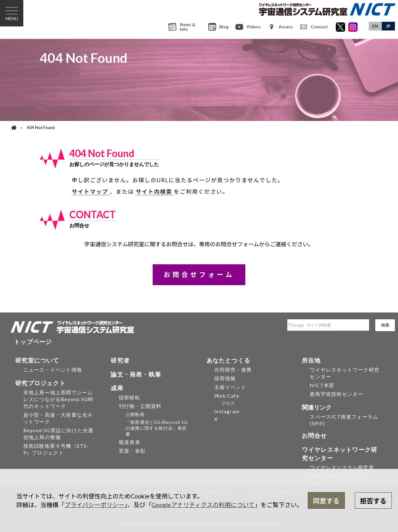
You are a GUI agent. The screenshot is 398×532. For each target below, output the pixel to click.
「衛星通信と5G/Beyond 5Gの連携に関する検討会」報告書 (157, 428)
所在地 (311, 360)
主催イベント (230, 387)
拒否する (373, 501)
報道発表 (130, 442)
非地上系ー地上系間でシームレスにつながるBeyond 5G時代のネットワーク (58, 399)
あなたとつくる (228, 360)
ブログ (228, 403)
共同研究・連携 (233, 370)
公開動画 (135, 414)
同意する (326, 501)
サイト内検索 (155, 192)
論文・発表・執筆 (136, 374)
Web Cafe (227, 396)
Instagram (227, 411)
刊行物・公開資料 (140, 406)
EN (375, 26)
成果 (117, 388)
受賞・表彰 (132, 451)
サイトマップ (91, 192)
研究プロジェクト (40, 383)
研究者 (120, 360)
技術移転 (130, 397)
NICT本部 (322, 385)
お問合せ (315, 435)
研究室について (37, 360)
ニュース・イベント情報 (53, 370)
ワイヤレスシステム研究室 (342, 467)
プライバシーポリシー (94, 505)
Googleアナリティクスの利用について (203, 505)
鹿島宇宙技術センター (336, 394)
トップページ (33, 342)
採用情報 (225, 378)
